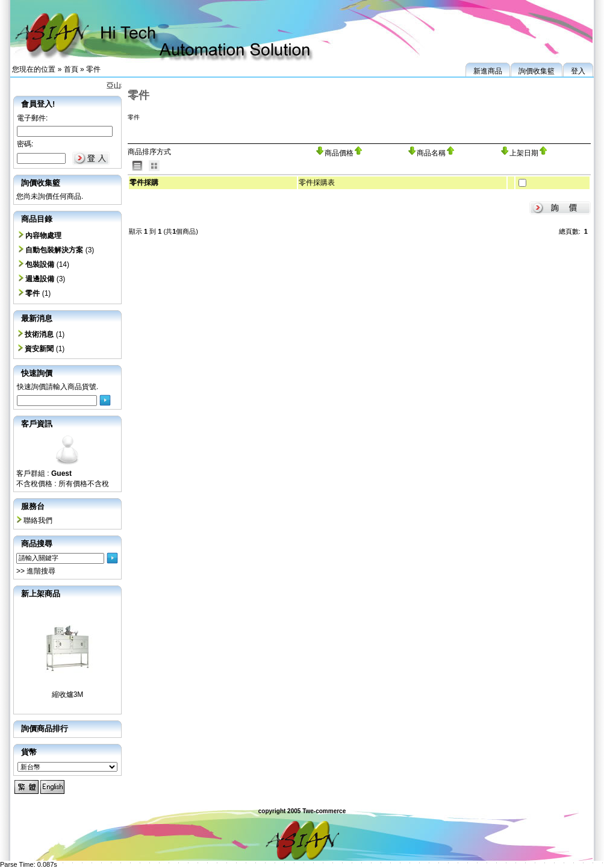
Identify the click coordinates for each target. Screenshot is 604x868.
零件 (93, 69)
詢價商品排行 (45, 729)
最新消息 (37, 318)
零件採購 (144, 183)
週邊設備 (40, 279)
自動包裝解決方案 (54, 250)
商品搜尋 (37, 544)
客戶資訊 (37, 424)
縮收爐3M (68, 695)
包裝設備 (40, 264)
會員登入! (38, 104)
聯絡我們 (38, 520)
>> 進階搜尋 (36, 571)
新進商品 (488, 71)
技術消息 (39, 334)
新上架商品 (41, 594)
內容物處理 (43, 236)
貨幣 (29, 752)
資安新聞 (39, 349)
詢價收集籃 (537, 71)
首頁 (71, 69)
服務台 (33, 506)
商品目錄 (37, 219)
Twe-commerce (324, 811)
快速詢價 (37, 373)
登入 (578, 71)
